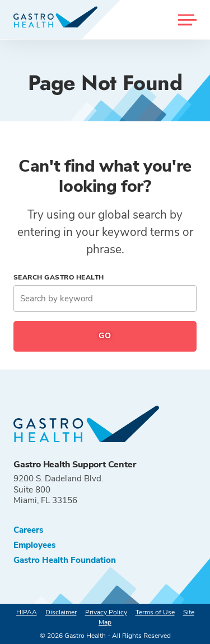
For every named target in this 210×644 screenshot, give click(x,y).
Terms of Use (155, 612)
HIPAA (27, 612)
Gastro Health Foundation (65, 560)
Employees (34, 545)
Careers (28, 530)
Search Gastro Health (59, 277)
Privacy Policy (106, 612)
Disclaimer (61, 612)
